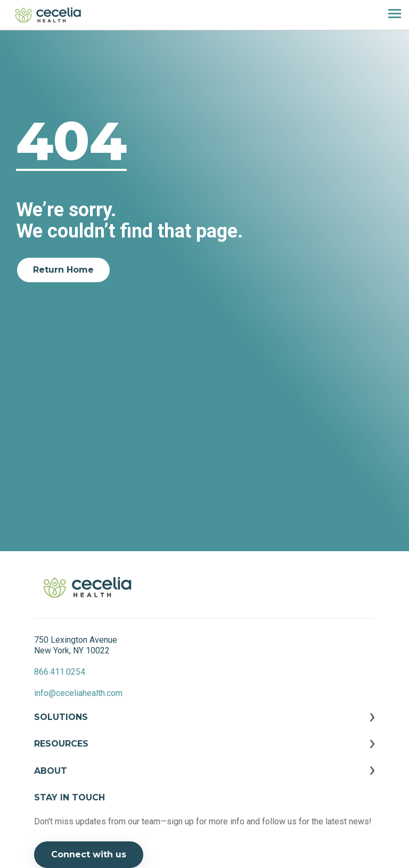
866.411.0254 (60, 672)
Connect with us (89, 854)
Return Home (63, 270)
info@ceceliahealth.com (78, 693)
